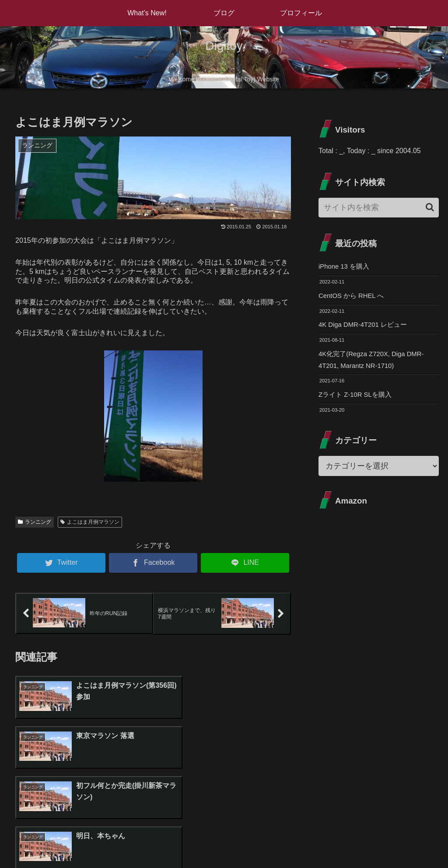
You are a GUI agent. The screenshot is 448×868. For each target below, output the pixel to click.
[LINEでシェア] (245, 563)
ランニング (35, 522)
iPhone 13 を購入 (346, 267)
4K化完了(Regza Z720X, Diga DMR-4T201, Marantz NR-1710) (375, 363)
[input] (378, 208)
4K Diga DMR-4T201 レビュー (366, 327)
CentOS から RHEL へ (353, 297)
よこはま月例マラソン (90, 522)
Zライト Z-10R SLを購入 (358, 400)
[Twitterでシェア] (61, 563)
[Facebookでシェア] (153, 563)
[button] (430, 207)
